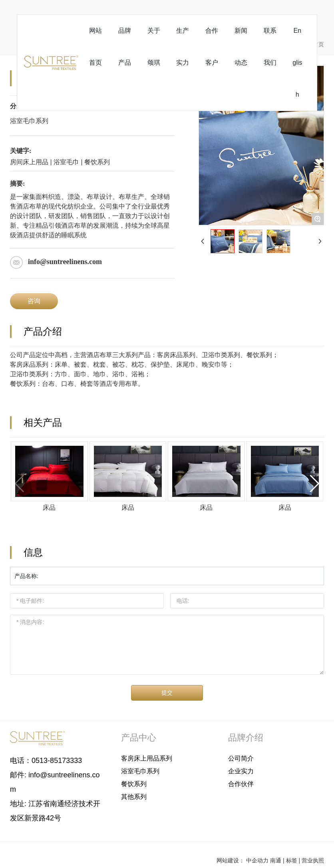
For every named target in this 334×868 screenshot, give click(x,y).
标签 (292, 860)
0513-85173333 (57, 761)
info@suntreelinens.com (65, 262)
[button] (315, 484)
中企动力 (257, 860)
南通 (276, 860)
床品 (49, 507)
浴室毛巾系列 (29, 121)
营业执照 (313, 860)
